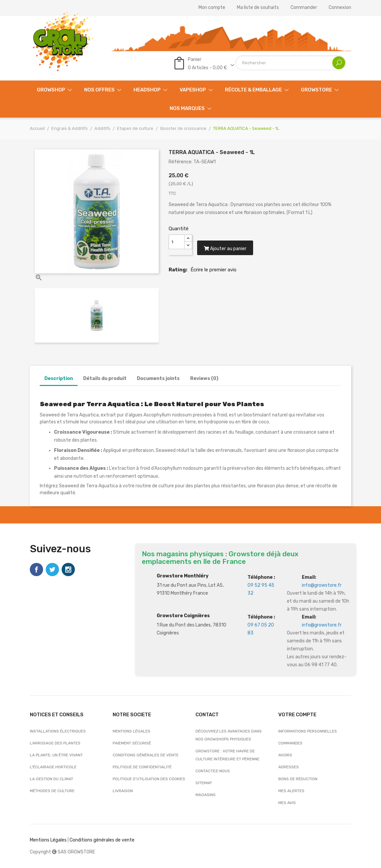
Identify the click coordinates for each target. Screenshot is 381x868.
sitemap (204, 783)
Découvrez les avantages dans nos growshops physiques (229, 735)
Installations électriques (58, 731)
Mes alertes (291, 791)
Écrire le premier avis (214, 274)
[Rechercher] (291, 63)
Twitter (52, 570)
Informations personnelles (308, 731)
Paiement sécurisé (132, 743)
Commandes (290, 743)
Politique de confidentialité (142, 767)
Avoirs (285, 755)
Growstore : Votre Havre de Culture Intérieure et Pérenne (227, 755)
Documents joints (158, 379)
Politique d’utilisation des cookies (149, 779)
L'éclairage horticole (53, 767)
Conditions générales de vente (146, 755)
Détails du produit (105, 379)
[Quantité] (177, 242)
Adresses (289, 767)
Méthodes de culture (52, 791)
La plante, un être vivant (56, 755)
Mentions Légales (48, 840)
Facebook (36, 570)
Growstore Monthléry (183, 576)
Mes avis (287, 803)
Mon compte (212, 8)
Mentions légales (132, 731)
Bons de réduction (298, 779)
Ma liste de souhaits (258, 8)
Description (59, 379)
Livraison (123, 791)
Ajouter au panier (227, 253)
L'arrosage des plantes (55, 743)
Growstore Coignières (183, 616)
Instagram (68, 570)
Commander (304, 8)
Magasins (206, 795)
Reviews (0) (204, 379)
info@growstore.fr (322, 585)
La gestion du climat (52, 779)
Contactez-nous (213, 771)
